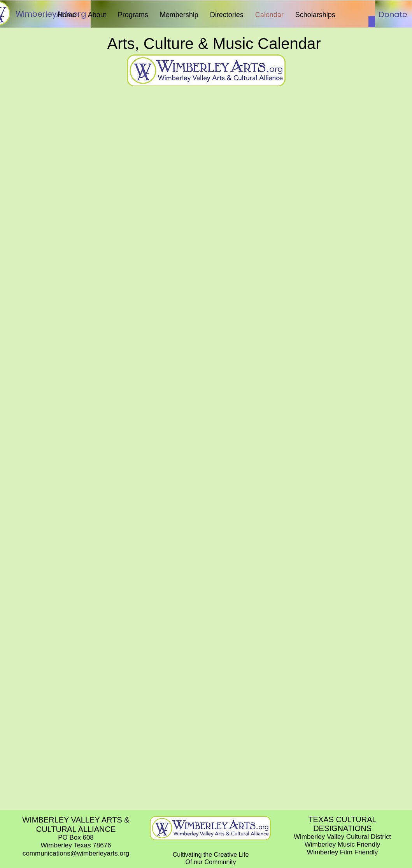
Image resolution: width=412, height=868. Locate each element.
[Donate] (393, 14)
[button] (97, 15)
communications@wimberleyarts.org (76, 853)
